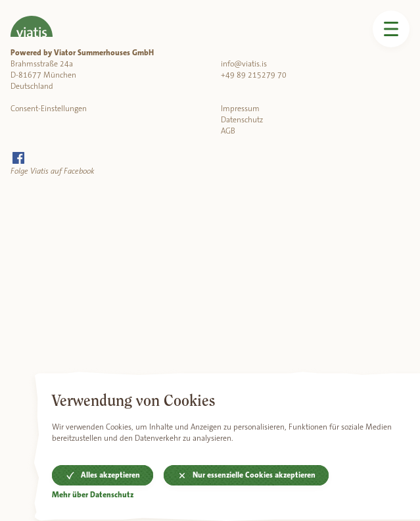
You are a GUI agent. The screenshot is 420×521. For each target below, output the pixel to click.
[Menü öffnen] (391, 29)
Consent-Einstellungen (49, 109)
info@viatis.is (244, 64)
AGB (228, 131)
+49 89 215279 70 (254, 75)
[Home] (32, 18)
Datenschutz (242, 120)
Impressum (240, 109)
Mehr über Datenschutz (93, 495)
